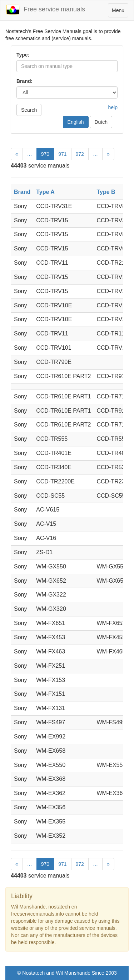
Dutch (101, 122)
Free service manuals (45, 10)
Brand (22, 192)
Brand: (24, 81)
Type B (106, 192)
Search (29, 110)
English (76, 122)
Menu (120, 12)
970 (45, 154)
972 (80, 154)
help (113, 107)
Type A (45, 192)
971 (62, 154)
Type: (23, 55)
